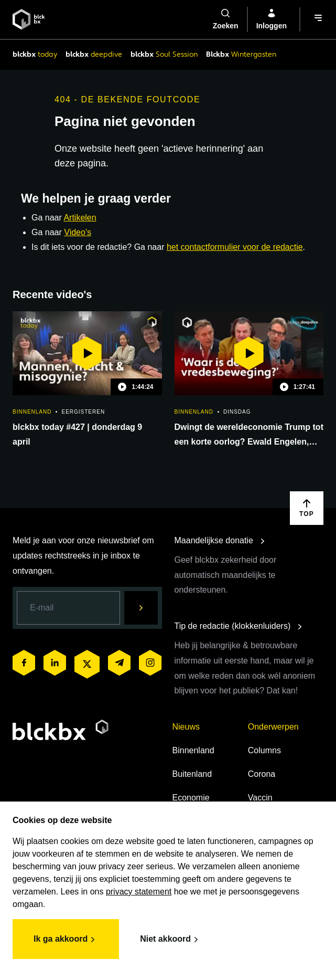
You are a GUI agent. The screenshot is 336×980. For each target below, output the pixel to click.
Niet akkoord (171, 940)
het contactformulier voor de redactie (235, 247)
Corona (262, 774)
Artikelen (80, 218)
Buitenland (192, 774)
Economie (191, 798)
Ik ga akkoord (66, 940)
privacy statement (139, 892)
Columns (264, 750)
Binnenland (193, 750)
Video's (78, 232)
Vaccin (260, 798)
